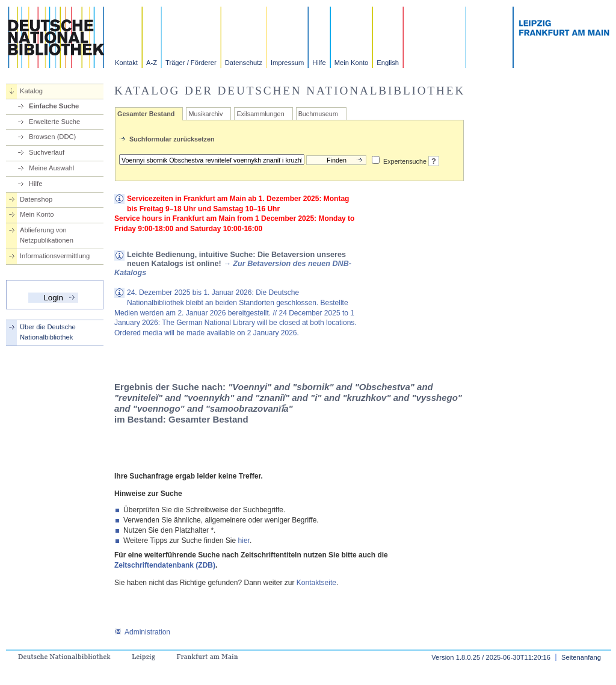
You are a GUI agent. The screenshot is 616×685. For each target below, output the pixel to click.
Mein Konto (352, 63)
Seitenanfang (581, 657)
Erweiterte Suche (54, 122)
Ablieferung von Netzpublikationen (47, 235)
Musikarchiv (205, 114)
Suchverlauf (47, 152)
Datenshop (36, 199)
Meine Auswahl (51, 168)
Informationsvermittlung (55, 256)
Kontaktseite (316, 583)
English (388, 63)
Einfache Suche (54, 106)
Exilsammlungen (260, 114)
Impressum (287, 63)
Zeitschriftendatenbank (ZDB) (165, 565)
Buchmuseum (318, 114)
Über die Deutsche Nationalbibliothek (48, 332)
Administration (142, 632)
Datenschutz (244, 63)
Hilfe (319, 63)
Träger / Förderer (191, 63)
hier (244, 541)
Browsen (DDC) (52, 137)
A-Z (152, 63)
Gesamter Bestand (146, 114)
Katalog (31, 91)
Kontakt (126, 63)
